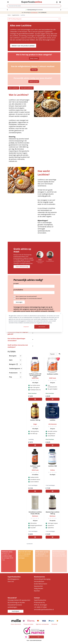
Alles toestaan (42, 327)
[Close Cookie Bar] (61, 313)
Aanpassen (26, 327)
